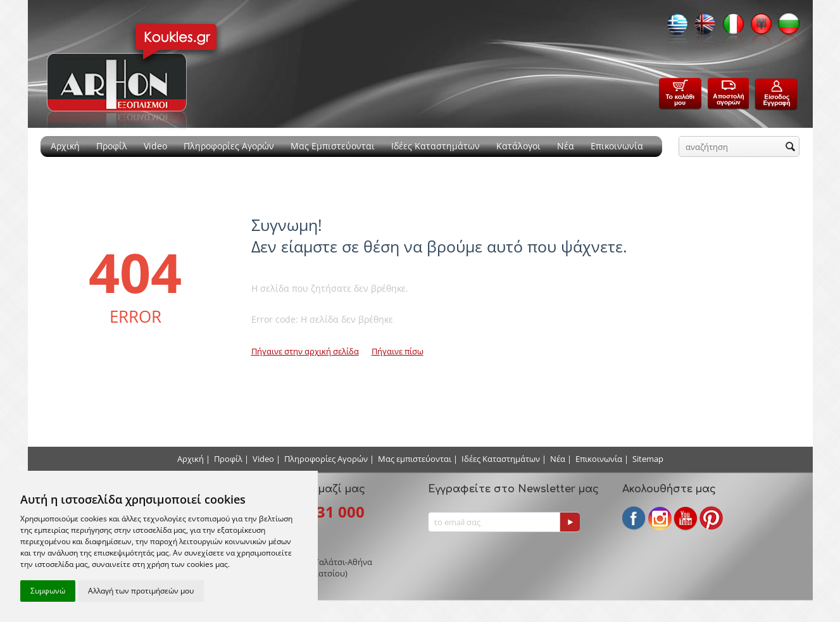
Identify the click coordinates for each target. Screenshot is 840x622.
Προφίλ (112, 146)
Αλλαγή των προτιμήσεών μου (141, 591)
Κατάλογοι (518, 146)
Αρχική (65, 146)
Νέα (566, 146)
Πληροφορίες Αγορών (229, 146)
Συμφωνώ (48, 591)
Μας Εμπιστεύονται (333, 146)
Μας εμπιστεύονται (415, 459)
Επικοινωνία (617, 146)
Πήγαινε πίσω (398, 351)
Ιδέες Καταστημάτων (436, 146)
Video (155, 146)
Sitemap (648, 459)
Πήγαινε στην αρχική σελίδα (305, 351)
